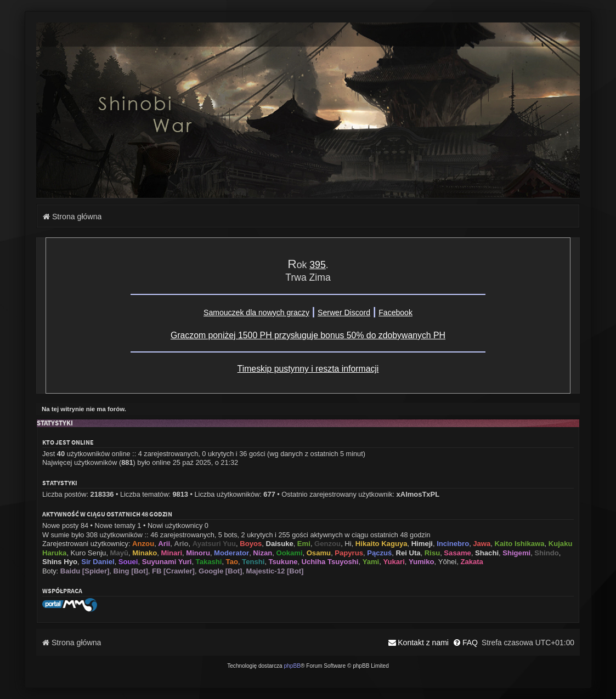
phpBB (292, 666)
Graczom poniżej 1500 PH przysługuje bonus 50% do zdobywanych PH (308, 335)
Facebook (395, 312)
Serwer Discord (344, 312)
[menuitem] (465, 643)
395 (318, 265)
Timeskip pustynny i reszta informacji (308, 369)
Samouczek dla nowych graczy (256, 312)
